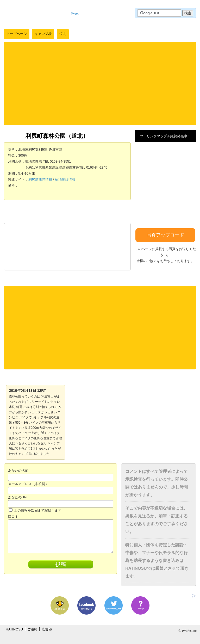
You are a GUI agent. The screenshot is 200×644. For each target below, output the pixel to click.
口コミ (13, 516)
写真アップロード (165, 235)
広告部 (47, 629)
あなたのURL (18, 497)
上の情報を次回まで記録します (35, 510)
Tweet (75, 14)
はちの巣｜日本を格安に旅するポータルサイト (35, 13)
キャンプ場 (43, 34)
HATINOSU (14, 629)
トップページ (17, 34)
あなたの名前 (18, 471)
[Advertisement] (100, 83)
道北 (63, 34)
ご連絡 (32, 629)
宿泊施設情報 (65, 179)
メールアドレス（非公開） (28, 484)
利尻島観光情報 (40, 179)
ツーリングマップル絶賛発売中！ (165, 136)
